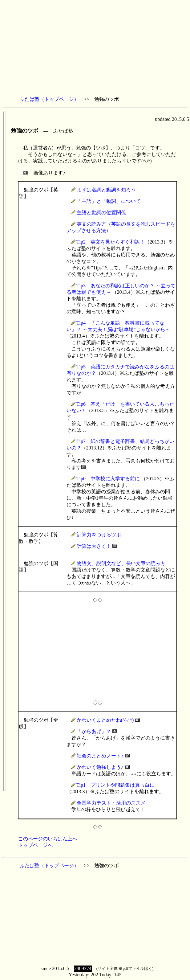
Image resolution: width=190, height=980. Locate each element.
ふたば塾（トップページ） (49, 99)
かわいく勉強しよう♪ (100, 767)
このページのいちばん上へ (48, 839)
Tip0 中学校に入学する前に (108, 479)
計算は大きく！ (94, 546)
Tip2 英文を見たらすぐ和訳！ (111, 242)
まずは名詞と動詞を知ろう (106, 190)
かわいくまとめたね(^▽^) (105, 720)
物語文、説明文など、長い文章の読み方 (121, 563)
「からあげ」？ (94, 731)
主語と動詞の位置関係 (101, 213)
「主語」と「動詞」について (109, 201)
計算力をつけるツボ (99, 535)
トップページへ (35, 845)
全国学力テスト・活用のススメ (111, 803)
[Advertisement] (95, 48)
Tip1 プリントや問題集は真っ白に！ (118, 785)
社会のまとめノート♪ (100, 756)
